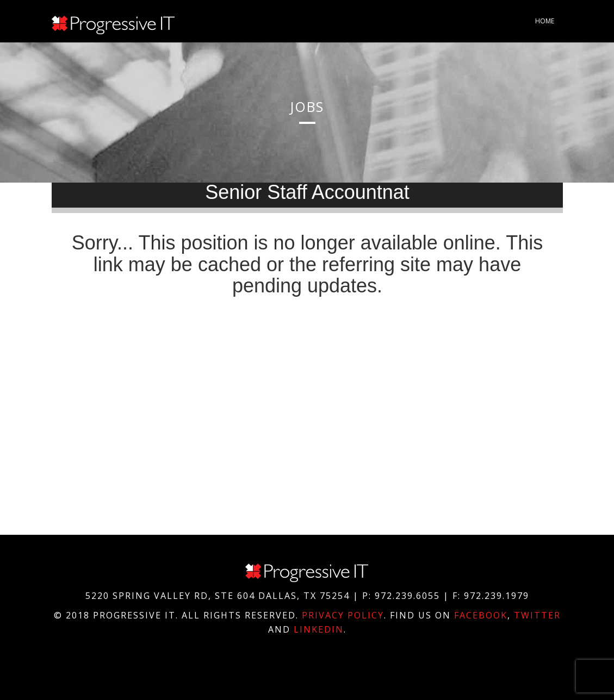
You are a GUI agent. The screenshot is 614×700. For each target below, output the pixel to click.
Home (545, 21)
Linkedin (319, 629)
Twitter (537, 615)
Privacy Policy (343, 615)
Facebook (481, 615)
